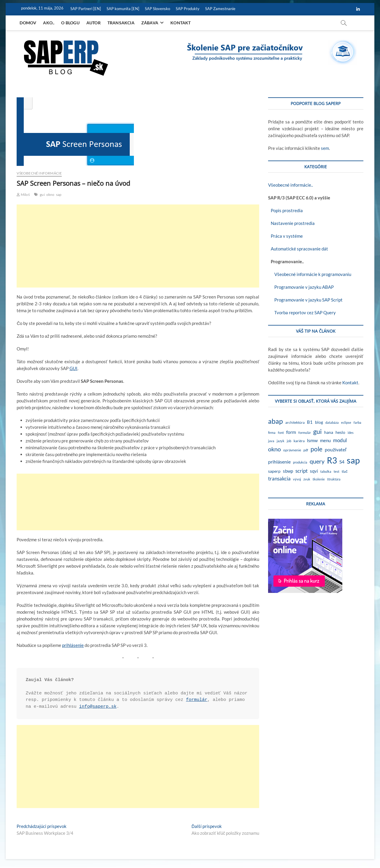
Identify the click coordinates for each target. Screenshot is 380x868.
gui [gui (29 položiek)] (318, 431)
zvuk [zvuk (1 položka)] (307, 479)
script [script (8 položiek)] (301, 471)
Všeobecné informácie (39, 173)
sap (59, 195)
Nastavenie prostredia (291, 223)
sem (325, 148)
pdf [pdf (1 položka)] (306, 450)
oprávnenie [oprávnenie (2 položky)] (292, 450)
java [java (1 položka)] (271, 441)
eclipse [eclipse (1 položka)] (346, 422)
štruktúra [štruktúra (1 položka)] (334, 479)
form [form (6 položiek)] (291, 432)
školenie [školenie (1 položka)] (319, 479)
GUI (73, 368)
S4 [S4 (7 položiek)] (342, 462)
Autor (94, 23)
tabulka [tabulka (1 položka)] (326, 471)
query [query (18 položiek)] (317, 461)
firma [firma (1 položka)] (272, 433)
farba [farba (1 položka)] (357, 422)
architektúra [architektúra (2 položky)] (295, 422)
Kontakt (180, 23)
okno (50, 195)
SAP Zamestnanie (220, 9)
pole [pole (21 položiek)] (316, 449)
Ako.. (49, 23)
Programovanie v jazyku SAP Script (305, 300)
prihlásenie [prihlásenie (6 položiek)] (279, 462)
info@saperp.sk (98, 707)
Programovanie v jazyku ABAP (301, 287)
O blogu (70, 23)
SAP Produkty (188, 9)
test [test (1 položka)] (337, 471)
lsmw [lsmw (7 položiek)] (312, 440)
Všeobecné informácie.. (290, 185)
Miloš (23, 195)
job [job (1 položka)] (289, 441)
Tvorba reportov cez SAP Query (302, 312)
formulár (197, 700)
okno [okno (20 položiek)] (274, 449)
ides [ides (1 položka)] (351, 433)
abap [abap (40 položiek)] (275, 421)
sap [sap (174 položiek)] (353, 460)
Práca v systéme (285, 236)
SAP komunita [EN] (123, 9)
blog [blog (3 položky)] (319, 422)
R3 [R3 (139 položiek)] (332, 460)
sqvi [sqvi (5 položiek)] (314, 471)
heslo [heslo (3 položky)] (340, 432)
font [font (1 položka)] (281, 433)
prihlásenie (73, 645)
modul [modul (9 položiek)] (340, 440)
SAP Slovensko (157, 9)
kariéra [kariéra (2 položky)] (299, 441)
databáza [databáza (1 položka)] (332, 422)
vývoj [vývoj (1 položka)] (297, 479)
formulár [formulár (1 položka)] (305, 433)
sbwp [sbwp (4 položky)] (288, 471)
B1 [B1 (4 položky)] (310, 422)
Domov (28, 23)
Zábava (150, 23)
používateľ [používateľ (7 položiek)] (336, 449)
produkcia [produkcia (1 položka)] (300, 462)
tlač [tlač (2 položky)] (345, 471)
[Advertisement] (138, 246)
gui (42, 195)
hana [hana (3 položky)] (329, 432)
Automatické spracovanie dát (298, 249)
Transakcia (121, 23)
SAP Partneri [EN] (86, 9)
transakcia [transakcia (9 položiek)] (279, 479)
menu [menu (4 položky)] (325, 441)
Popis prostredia (285, 210)
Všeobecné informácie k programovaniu (310, 274)
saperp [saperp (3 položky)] (274, 471)
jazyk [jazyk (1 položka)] (281, 441)
